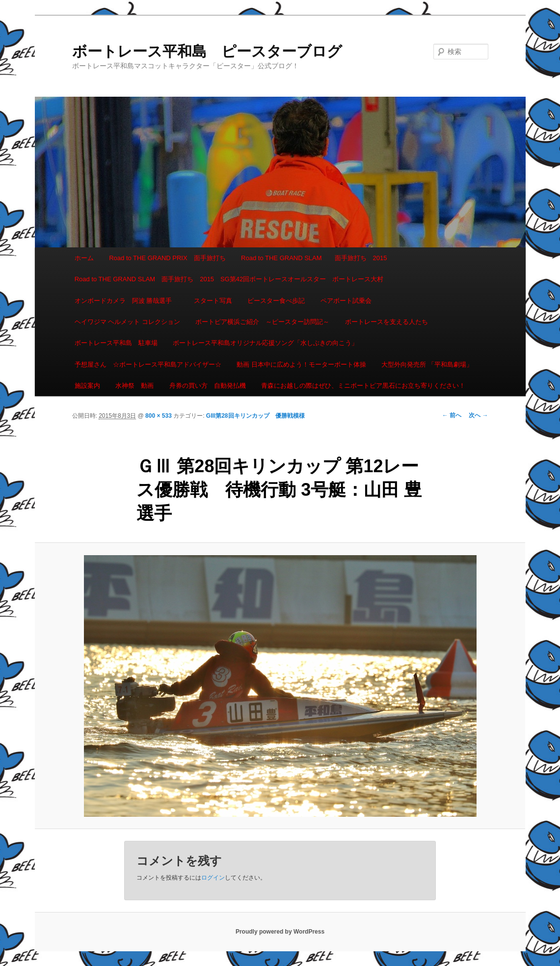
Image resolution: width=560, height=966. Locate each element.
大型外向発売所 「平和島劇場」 (427, 364)
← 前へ (452, 415)
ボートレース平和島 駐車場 (116, 343)
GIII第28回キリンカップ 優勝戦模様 (255, 416)
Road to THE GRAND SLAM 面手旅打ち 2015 (314, 258)
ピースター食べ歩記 (276, 301)
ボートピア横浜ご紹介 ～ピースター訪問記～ (262, 322)
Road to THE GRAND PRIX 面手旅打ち (167, 258)
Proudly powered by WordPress (280, 932)
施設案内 (87, 386)
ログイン (213, 878)
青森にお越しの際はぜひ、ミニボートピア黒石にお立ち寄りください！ (363, 386)
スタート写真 (213, 301)
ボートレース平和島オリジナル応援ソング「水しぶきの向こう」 (265, 343)
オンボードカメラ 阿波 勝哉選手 (127, 301)
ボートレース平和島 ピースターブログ (207, 51)
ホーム (84, 258)
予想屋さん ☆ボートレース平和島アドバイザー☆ (148, 364)
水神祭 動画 (134, 386)
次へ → (478, 415)
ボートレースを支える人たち (387, 322)
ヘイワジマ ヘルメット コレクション (127, 322)
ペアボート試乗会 (346, 301)
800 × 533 (159, 416)
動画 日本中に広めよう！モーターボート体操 (301, 364)
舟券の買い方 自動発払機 (208, 386)
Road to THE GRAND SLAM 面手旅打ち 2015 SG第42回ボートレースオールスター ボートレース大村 (229, 279)
